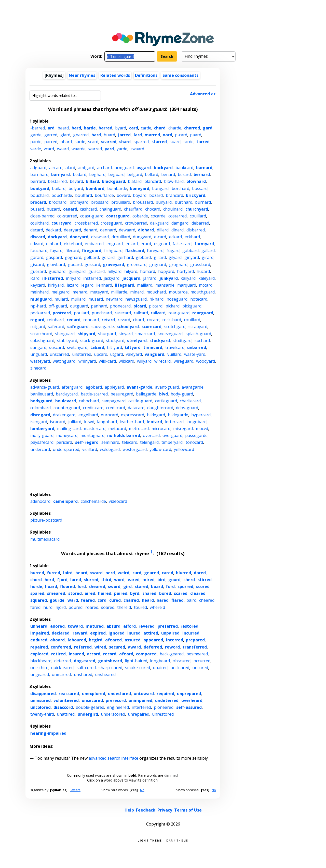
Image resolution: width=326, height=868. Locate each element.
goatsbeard (110, 661)
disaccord (63, 707)
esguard (162, 244)
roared (92, 607)
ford (170, 586)
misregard (183, 429)
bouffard (84, 195)
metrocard (139, 429)
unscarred (59, 354)
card (134, 128)
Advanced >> (203, 94)
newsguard (136, 299)
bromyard (79, 202)
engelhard (88, 415)
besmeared (197, 654)
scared (181, 593)
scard (93, 142)
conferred (61, 647)
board (157, 586)
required (165, 694)
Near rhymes (82, 75)
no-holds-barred (124, 435)
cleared (198, 593)
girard (208, 257)
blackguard (113, 181)
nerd (110, 573)
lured (76, 580)
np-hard (38, 306)
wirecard (162, 361)
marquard (187, 285)
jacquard (131, 278)
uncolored (40, 707)
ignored (117, 633)
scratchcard (41, 334)
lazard (73, 285)
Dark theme (177, 840)
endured (39, 640)
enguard (115, 244)
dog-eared (85, 661)
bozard (156, 195)
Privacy (165, 810)
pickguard (192, 306)
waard (63, 149)
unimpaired (140, 700)
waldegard (110, 449)
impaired (40, 633)
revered (147, 626)
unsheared (105, 674)
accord (94, 654)
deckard (53, 230)
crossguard (111, 223)
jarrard (150, 278)
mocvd (202, 429)
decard (37, 230)
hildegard (156, 415)
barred (105, 128)
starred (159, 142)
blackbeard (41, 661)
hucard (203, 271)
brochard (58, 202)
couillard (198, 216)
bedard (80, 174)
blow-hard (174, 181)
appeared (153, 640)
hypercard (201, 415)
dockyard (57, 237)
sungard (38, 347)
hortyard (185, 271)
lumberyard (42, 429)
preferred (168, 626)
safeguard (78, 327)
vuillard (174, 354)
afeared (113, 640)
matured (95, 626)
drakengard (64, 415)
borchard (180, 188)
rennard (91, 320)
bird (161, 580)
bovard (123, 195)
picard (140, 306)
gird (127, 586)
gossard (92, 264)
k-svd (89, 422)
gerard (108, 257)
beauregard (122, 394)
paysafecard (42, 442)
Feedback (146, 810)
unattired (66, 714)
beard (81, 573)
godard (75, 264)
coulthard (39, 223)
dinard (178, 230)
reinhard (55, 320)
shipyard (86, 334)
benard (168, 174)
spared (37, 593)
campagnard (114, 401)
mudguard (41, 299)
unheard (39, 626)
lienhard (104, 285)
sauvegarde (103, 327)
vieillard (90, 449)
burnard (203, 202)
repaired (39, 647)
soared (108, 607)
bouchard (39, 195)
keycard (38, 285)
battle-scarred (94, 394)
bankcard (184, 168)
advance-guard (45, 387)
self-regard (87, 442)
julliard (75, 422)
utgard (117, 354)
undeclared (119, 694)
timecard (153, 347)
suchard (202, 341)
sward (96, 573)
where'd (157, 607)
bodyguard (41, 401)
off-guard (58, 306)
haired (105, 593)
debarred (200, 223)
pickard (173, 306)
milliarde (119, 292)
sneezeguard (170, 334)
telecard (130, 442)
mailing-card (69, 429)
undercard (40, 449)
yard (109, 149)
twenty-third (42, 714)
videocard (118, 501)
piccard (156, 306)
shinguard (65, 334)
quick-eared (62, 668)
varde (36, 149)
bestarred (57, 181)
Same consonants (180, 75)
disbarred (196, 230)
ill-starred (53, 278)
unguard (39, 354)
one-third (39, 668)
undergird (88, 714)
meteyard (99, 292)
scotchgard (175, 327)
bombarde (117, 188)
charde (175, 128)
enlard (132, 244)
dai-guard (159, 223)
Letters (75, 790)
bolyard (76, 188)
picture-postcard (46, 520)
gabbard (191, 251)
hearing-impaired (48, 733)
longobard (196, 422)
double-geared (90, 707)
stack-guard (92, 341)
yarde (122, 149)
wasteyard (40, 361)
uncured (200, 668)
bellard (152, 174)
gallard (208, 251)
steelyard (137, 341)
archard (104, 168)
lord (82, 586)
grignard (158, 264)
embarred (94, 244)
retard (108, 320)
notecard (199, 299)
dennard (108, 230)
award (134, 647)
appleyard (114, 387)
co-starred (67, 216)
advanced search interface (113, 758)
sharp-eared (110, 668)
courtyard (62, 223)
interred (175, 640)
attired (151, 633)
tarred (203, 142)
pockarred (40, 313)
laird (68, 573)
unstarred (82, 354)
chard (160, 128)
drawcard (100, 237)
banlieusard (42, 394)
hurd (48, 607)
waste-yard (195, 354)
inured (134, 633)
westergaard (135, 449)
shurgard (107, 334)
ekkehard (73, 244)
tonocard (194, 442)
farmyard (204, 244)
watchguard (64, 361)
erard (146, 244)
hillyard (114, 271)
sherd (189, 580)
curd (137, 573)
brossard (100, 202)
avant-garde (139, 387)
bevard (76, 181)
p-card (181, 135)
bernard (202, 174)
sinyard (126, 334)
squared (39, 600)
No (142, 790)
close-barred (42, 216)
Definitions (146, 75)
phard (66, 142)
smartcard (145, 334)
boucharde (62, 195)
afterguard (72, 387)
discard (38, 237)
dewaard (127, 230)
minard (137, 292)
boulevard (66, 401)
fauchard (39, 251)
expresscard (133, 415)
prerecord (116, 700)
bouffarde (104, 195)
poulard (81, 313)
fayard (56, 251)
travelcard (175, 347)
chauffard (133, 209)
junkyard (169, 278)
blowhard (196, 181)
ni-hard (157, 299)
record (110, 654)
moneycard (67, 435)
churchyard (197, 209)
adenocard (40, 501)
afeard (126, 654)
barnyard (60, 174)
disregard (40, 415)
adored (57, 626)
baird (191, 600)
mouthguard (203, 292)
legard (87, 285)
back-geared (172, 654)
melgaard (60, 292)
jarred (124, 135)
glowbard (56, 264)
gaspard (54, 257)
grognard (178, 264)
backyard (163, 168)
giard (65, 135)
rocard (153, 320)
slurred (91, 580)
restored (189, 626)
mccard (206, 285)
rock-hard (172, 320)
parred (51, 142)
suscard (57, 347)
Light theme (150, 840)
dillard (163, 230)
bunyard (164, 202)
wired (100, 647)
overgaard (172, 435)
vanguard (154, 354)
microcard (161, 429)
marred (152, 135)
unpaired (170, 633)
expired (98, 633)
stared (141, 586)
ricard (138, 320)
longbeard (160, 661)
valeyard (134, 354)
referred (83, 647)
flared (178, 600)
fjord (62, 580)
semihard (110, 442)
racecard (123, 313)
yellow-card (160, 449)
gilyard (175, 257)
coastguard (118, 216)
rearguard (203, 313)
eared (134, 580)
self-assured (189, 707)
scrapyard (198, 327)
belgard (135, 174)
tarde (188, 142)
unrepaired (139, 714)
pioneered (164, 707)
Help (129, 810)
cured (115, 600)
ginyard (192, 257)
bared (163, 600)
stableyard (67, 341)
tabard (97, 347)
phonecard (120, 306)
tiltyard (133, 347)
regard (37, 320)
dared (200, 573)
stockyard (160, 341)
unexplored (94, 694)
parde (36, 142)
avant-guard (167, 387)
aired (90, 593)
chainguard (110, 209)
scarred (109, 142)
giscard (37, 264)
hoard (51, 586)
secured (117, 647)
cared (167, 573)
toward (75, 626)
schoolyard (128, 327)
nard (167, 135)
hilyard (131, 271)
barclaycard (67, 394)
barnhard (39, 174)
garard (37, 257)
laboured (77, 640)
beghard (97, 174)
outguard (79, 306)
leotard (154, 422)
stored (75, 593)
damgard (180, 223)
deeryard (72, 230)
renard (74, 320)
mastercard (95, 429)
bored (165, 593)
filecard (72, 251)
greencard (137, 264)
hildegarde (178, 415)
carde (146, 128)
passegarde (196, 435)
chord (36, 580)
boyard (140, 195)
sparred (141, 142)
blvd (164, 394)
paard (196, 135)
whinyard (87, 361)
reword (172, 647)
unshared (83, 674)
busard (37, 209)
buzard (53, 209)
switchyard (77, 347)
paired (121, 593)
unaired (160, 668)
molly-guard (42, 435)
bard (76, 128)
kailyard (188, 278)
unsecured (92, 700)
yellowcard (184, 449)
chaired (131, 600)
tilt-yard (114, 347)
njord (61, 607)
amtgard (86, 168)
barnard (204, 168)
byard (121, 128)
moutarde (178, 292)
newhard (114, 299)
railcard (141, 313)
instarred (92, 278)
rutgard (38, 327)
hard (96, 135)
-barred (38, 128)
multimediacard (45, 539)
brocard (38, 202)
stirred (205, 580)
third (106, 580)
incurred (191, 633)
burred (37, 573)
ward (73, 600)
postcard (62, 313)
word (119, 580)
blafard (135, 181)
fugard (173, 251)
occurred (202, 661)
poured (76, 607)
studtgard (182, 341)
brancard (174, 195)
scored (203, 586)
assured (133, 640)
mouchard (156, 292)
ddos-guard (187, 408)
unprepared (189, 694)
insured (76, 654)
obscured (182, 661)
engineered (118, 707)
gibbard (143, 257)
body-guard (182, 394)
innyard (73, 278)
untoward (144, 694)
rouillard (192, 320)
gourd (174, 580)
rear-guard (179, 313)
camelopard (65, 501)
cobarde (140, 216)
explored (39, 654)
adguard (38, 168)
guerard (38, 271)
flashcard (135, 251)
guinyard (77, 271)
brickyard (196, 195)
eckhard (192, 237)
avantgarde (193, 387)
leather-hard (132, 422)
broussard (143, 202)
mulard (61, 299)
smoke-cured (138, 668)
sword (114, 586)
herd (49, 580)
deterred (63, 661)
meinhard (39, 292)
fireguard (92, 251)
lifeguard (125, 285)
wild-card (107, 361)
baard (63, 128)
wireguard (184, 361)
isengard (39, 422)
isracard (58, 422)
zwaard (137, 149)
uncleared (180, 668)
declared (61, 633)
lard (138, 135)
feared (88, 600)
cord (102, 600)
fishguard (113, 251)
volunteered (66, 700)
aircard (56, 168)
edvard (37, 244)
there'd (124, 607)
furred (53, 573)
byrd (135, 593)
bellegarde (146, 394)
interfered (141, 707)
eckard (175, 237)
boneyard (140, 188)
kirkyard (56, 285)
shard (125, 142)
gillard (160, 257)
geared (152, 573)
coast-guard (92, 216)
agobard (94, 387)
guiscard (97, 271)
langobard (107, 422)
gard (208, 128)
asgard (144, 168)
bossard (200, 188)
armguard (124, 168)
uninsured (40, 700)
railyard (158, 313)
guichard (57, 271)
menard (80, 292)
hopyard (166, 271)
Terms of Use (188, 810)
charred (192, 128)
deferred (153, 647)
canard (70, 209)
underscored (113, 714)
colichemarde (93, 501)
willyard (144, 361)
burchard (184, 202)
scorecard (152, 327)
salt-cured (86, 668)
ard (51, 128)
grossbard (200, 264)
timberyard (172, 442)
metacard (117, 429)
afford (130, 626)
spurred (185, 586)
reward (80, 633)
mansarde (165, 285)
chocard (153, 209)
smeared (56, 593)
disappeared (43, 694)
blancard (153, 181)
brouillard (121, 202)
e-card (160, 237)
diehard (146, 230)
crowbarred (136, 223)
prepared (195, 640)
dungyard (142, 237)
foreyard (155, 251)
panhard (99, 306)
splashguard (42, 341)
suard (175, 142)
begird (96, 640)
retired (58, 654)
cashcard (88, 209)
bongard (160, 188)
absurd (113, 626)
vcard (49, 149)
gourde (57, 600)
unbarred (197, 347)
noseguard (177, 299)
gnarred (81, 135)
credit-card (93, 408)
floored (67, 586)
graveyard (113, 264)
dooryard (79, 237)
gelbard (91, 257)
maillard (145, 285)
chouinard (173, 209)
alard (70, 168)
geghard (73, 257)
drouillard (121, 237)
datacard (136, 408)
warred (95, 149)
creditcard (116, 408)
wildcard (126, 361)
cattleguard (166, 401)
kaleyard (207, 278)
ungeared (40, 674)
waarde (79, 149)
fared (35, 607)
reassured (69, 694)
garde (36, 135)
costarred (178, 216)
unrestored (163, 714)
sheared (97, 586)
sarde (80, 142)
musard (96, 299)
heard (148, 600)
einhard (53, 244)
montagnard (92, 435)
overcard (151, 435)
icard (35, 278)
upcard (101, 354)
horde (36, 586)
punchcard (102, 313)
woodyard (206, 361)
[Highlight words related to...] (65, 96)
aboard (57, 640)
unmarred (61, 674)
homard (148, 271)
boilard (59, 188)
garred (51, 135)
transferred (195, 647)
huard (109, 135)
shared (149, 593)
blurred (184, 573)
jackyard (112, 278)
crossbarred (86, 223)
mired (148, 580)
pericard (64, 442)
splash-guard (198, 334)
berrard (38, 181)
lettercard (174, 422)
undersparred (66, 449)
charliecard (190, 401)
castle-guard (140, 401)
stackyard (115, 341)
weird (124, 573)
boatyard (40, 188)
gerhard (125, 257)
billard (92, 181)
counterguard (67, 408)
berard (184, 174)
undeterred (167, 700)
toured (140, 607)
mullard (78, 299)
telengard (149, 442)
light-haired (136, 661)
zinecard (38, 368)
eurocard (110, 415)
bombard (95, 188)
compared (146, 654)
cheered (207, 600)
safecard (56, 327)
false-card (182, 244)
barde (90, 128)
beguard (116, 174)
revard (124, 320)
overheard (192, 700)
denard (91, 230)
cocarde (158, 216)
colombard (40, 408)
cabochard (89, 401)
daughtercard (160, 408)
